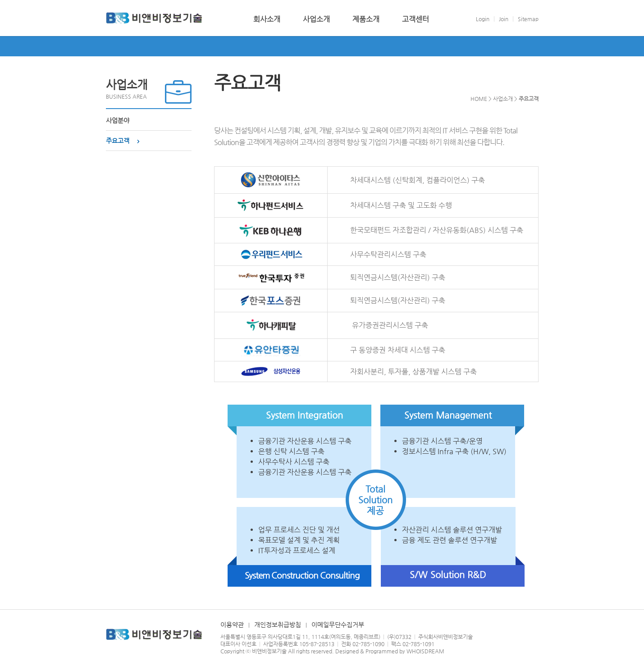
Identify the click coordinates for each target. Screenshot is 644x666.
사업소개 (316, 19)
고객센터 (416, 19)
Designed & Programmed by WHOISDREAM (390, 651)
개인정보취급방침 (278, 625)
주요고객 (118, 141)
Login (483, 19)
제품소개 (366, 19)
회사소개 (267, 19)
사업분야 (118, 120)
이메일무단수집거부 (338, 625)
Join (504, 19)
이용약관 (232, 625)
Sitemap (528, 19)
